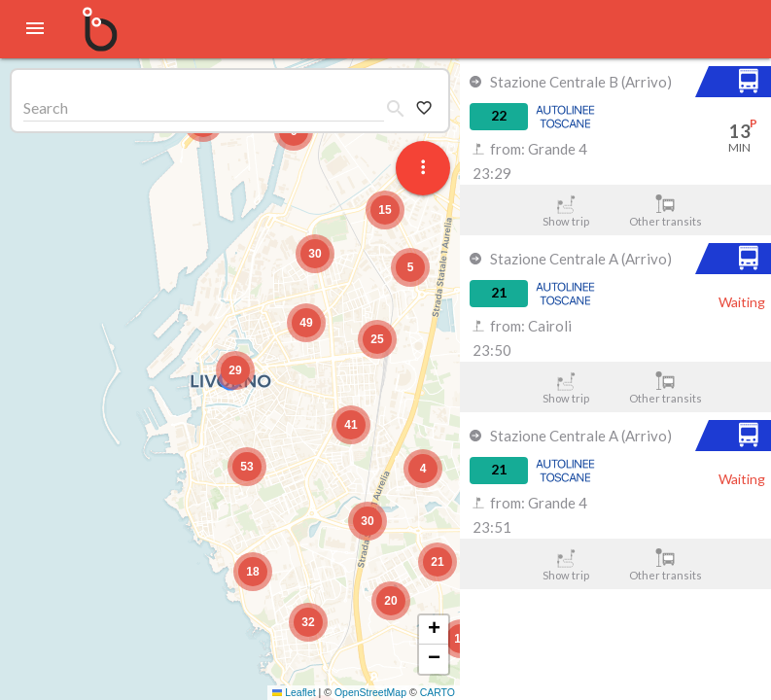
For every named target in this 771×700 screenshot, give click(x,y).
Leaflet (294, 692)
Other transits (666, 211)
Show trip (565, 211)
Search (46, 107)
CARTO (438, 692)
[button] (235, 370)
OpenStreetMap (370, 692)
